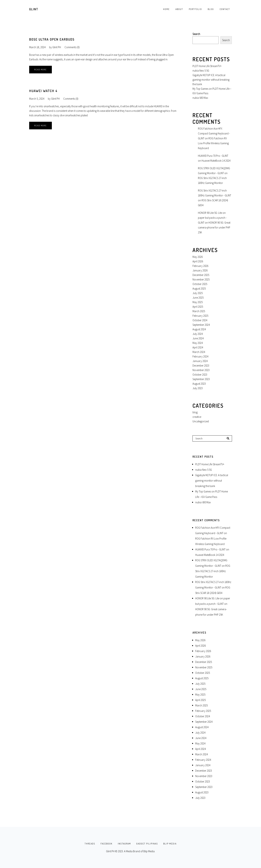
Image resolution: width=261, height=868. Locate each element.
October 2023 (200, 375)
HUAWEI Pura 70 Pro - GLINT (213, 156)
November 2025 (201, 279)
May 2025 (198, 302)
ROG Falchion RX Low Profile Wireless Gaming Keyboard (213, 143)
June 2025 (198, 298)
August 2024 (199, 329)
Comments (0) (72, 47)
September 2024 (201, 325)
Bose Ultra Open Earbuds (52, 39)
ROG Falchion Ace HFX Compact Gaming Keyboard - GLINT (214, 133)
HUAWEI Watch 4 (43, 91)
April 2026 (198, 261)
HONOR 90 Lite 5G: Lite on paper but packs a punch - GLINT (212, 218)
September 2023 (201, 379)
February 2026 (200, 266)
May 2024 (198, 343)
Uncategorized (201, 421)
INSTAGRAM (124, 844)
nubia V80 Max (200, 98)
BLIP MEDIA (170, 844)
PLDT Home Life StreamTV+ (207, 66)
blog (195, 412)
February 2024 (200, 356)
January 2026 (200, 270)
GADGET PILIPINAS (147, 844)
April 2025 (198, 307)
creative (197, 417)
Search (196, 34)
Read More (41, 70)
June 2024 (198, 338)
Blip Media (149, 851)
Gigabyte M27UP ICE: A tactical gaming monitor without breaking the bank (211, 80)
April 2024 (198, 347)
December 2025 (201, 275)
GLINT (34, 9)
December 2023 (201, 366)
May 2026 (198, 257)
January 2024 (200, 361)
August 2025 (199, 289)
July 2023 (198, 388)
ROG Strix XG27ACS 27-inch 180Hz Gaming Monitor (213, 571)
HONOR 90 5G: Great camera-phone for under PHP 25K (214, 227)
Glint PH (57, 47)
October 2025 (200, 284)
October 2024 (200, 320)
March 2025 (199, 311)
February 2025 (200, 316)
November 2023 (201, 370)
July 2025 (198, 293)
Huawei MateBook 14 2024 (216, 161)
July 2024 (198, 334)
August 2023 (199, 384)
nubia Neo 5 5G (201, 71)
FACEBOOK (106, 844)
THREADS (90, 844)
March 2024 (199, 352)
